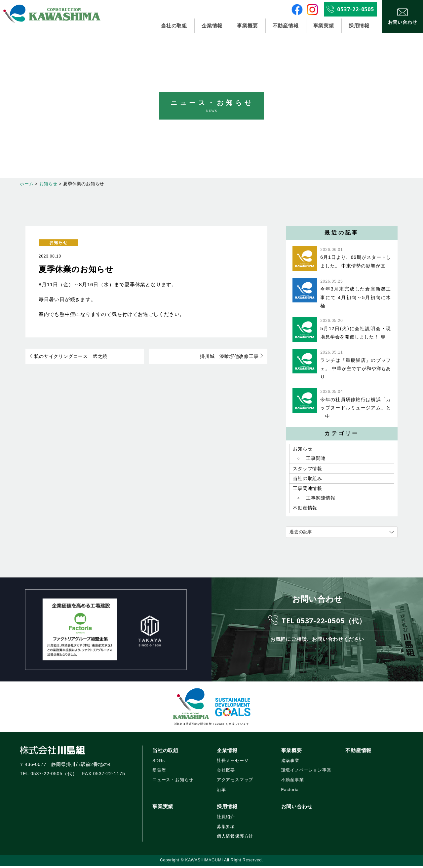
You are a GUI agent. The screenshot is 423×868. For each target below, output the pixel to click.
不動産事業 (293, 782)
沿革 (221, 792)
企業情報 (212, 26)
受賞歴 (159, 772)
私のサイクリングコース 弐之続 (70, 357)
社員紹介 (226, 819)
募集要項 (226, 828)
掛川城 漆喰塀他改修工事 (230, 357)
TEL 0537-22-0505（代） (324, 622)
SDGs (159, 763)
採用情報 (359, 26)
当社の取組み (308, 479)
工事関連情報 (308, 490)
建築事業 (290, 763)
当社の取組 (174, 26)
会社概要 (226, 772)
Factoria (290, 792)
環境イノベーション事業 (306, 772)
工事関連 (316, 459)
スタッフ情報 (308, 469)
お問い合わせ (297, 808)
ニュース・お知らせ (173, 782)
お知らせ (58, 243)
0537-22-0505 (356, 9)
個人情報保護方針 (235, 838)
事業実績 (324, 26)
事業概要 (247, 26)
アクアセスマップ (235, 782)
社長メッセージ (233, 763)
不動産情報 (286, 26)
